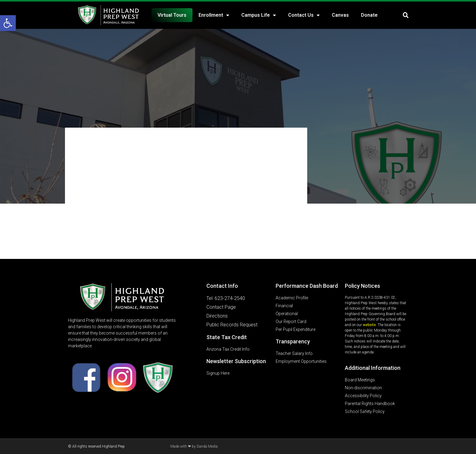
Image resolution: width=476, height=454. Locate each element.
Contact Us (304, 15)
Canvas (340, 15)
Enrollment (214, 15)
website (369, 325)
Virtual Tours (172, 15)
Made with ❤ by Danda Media (194, 446)
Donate (369, 15)
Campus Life (259, 15)
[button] (8, 23)
